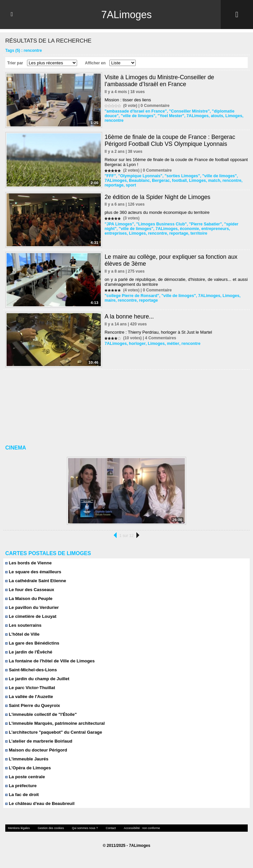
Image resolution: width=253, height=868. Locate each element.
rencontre (233, 116)
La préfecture (21, 786)
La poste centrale (25, 777)
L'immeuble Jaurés (26, 759)
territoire (172, 233)
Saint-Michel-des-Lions (30, 670)
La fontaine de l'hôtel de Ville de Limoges (49, 661)
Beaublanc (138, 181)
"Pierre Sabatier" (202, 224)
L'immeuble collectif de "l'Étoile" (40, 714)
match (210, 181)
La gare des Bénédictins (32, 643)
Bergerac (159, 181)
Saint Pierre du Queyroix (32, 705)
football (177, 181)
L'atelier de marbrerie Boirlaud (38, 741)
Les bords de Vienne (28, 563)
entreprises (224, 229)
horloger (136, 344)
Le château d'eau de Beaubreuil (39, 803)
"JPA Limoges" (119, 224)
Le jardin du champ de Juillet (37, 679)
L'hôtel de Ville (22, 634)
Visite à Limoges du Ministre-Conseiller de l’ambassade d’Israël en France (160, 81)
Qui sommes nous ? (81, 828)
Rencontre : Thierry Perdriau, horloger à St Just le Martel (158, 332)
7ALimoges (126, 15)
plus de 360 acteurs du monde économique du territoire (157, 212)
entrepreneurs (197, 229)
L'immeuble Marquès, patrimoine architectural (54, 723)
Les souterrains (23, 625)
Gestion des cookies (48, 828)
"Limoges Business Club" (159, 224)
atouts (197, 116)
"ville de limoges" (121, 116)
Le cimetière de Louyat (30, 616)
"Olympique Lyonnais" (139, 176)
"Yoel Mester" (153, 116)
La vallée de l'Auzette (29, 697)
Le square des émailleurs (33, 572)
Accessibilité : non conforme (135, 828)
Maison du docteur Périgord (35, 750)
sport (130, 185)
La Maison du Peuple (28, 599)
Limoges (213, 116)
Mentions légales (18, 828)
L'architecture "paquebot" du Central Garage (53, 732)
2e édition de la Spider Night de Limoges (158, 197)
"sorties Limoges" (179, 176)
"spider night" (233, 224)
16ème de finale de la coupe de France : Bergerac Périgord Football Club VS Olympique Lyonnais (170, 140)
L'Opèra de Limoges (28, 768)
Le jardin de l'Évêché (28, 652)
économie (173, 229)
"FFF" (110, 176)
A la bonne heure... (129, 317)
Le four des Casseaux (29, 590)
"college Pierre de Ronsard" (131, 296)
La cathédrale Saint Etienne (35, 581)
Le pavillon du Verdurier (31, 607)
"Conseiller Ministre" (186, 111)
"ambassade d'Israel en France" (134, 111)
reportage (113, 185)
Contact (106, 828)
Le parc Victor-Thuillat (30, 688)
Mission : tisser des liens (128, 100)
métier (170, 344)
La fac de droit (22, 795)
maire (110, 300)
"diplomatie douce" (226, 111)
